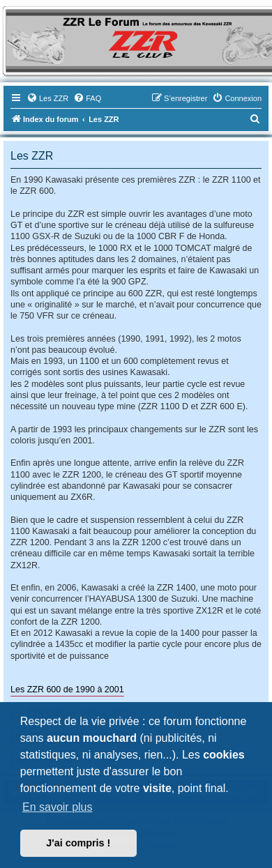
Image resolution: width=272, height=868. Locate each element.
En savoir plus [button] (58, 807)
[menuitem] (47, 98)
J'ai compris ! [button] (78, 843)
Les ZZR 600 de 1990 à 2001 (67, 690)
